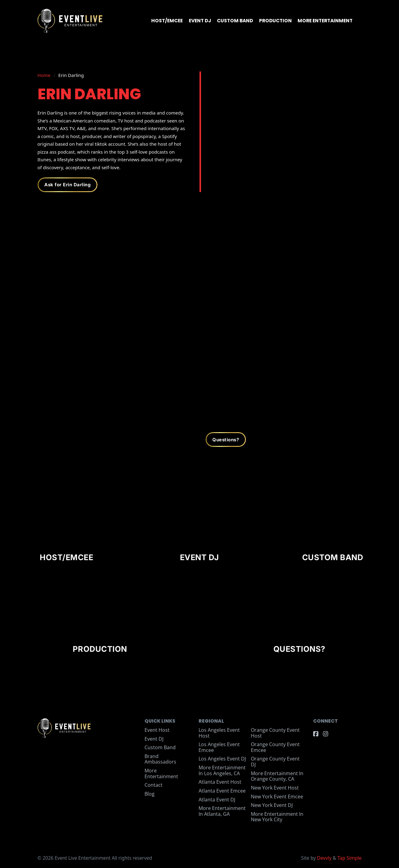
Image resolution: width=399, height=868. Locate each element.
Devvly (324, 858)
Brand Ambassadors (160, 759)
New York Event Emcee (277, 797)
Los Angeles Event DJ (222, 759)
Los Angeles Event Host (219, 733)
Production (275, 21)
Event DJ (200, 21)
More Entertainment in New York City (277, 817)
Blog (150, 794)
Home (44, 75)
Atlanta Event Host (220, 782)
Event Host (157, 730)
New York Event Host (275, 788)
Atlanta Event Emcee (222, 791)
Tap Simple (349, 858)
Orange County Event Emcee (275, 747)
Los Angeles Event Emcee (219, 747)
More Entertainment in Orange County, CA (277, 776)
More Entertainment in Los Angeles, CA (222, 770)
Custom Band (235, 21)
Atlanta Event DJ (217, 800)
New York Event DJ (272, 805)
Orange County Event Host (275, 733)
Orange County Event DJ (275, 762)
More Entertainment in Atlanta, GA (222, 811)
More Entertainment (325, 21)
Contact (154, 785)
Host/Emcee (167, 21)
